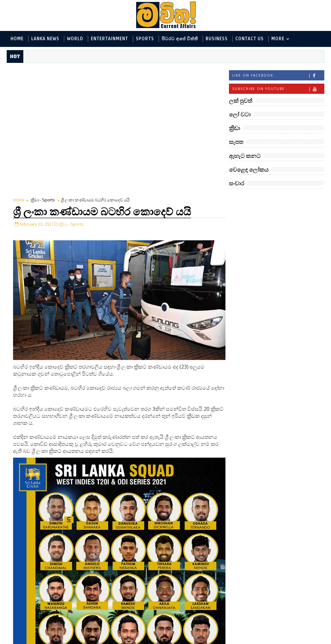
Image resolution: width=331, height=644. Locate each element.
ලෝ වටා (308, 198)
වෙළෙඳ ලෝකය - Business (260, 276)
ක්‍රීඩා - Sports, (72, 96)
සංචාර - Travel (285, 286)
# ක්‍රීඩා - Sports (42, 567)
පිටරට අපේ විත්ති (180, 39)
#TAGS (245, 198)
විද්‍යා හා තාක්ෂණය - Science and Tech (272, 244)
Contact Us (250, 39)
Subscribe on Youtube (278, 89)
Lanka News (45, 39)
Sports (145, 39)
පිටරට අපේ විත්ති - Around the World (272, 255)
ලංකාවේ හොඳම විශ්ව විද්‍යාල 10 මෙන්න (286, 390)
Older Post (208, 624)
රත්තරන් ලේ (275, 516)
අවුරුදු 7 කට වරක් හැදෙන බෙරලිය (283, 338)
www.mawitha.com (80, 640)
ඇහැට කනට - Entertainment (263, 234)
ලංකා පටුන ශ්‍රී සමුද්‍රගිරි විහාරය (286, 493)
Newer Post (27, 624)
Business (217, 39)
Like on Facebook (278, 75)
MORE (278, 39)
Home (17, 39)
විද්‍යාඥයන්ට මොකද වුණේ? (284, 442)
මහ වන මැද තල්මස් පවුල (291, 413)
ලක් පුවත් (277, 198)
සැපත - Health (247, 286)
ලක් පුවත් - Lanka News (257, 223)
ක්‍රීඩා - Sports (43, 72)
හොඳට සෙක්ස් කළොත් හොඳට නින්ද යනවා (287, 467)
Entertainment (110, 39)
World (75, 39)
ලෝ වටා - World (250, 213)
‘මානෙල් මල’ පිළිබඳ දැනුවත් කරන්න (284, 312)
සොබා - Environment (292, 265)
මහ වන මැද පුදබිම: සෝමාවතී (284, 364)
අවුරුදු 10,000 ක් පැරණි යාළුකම (289, 545)
